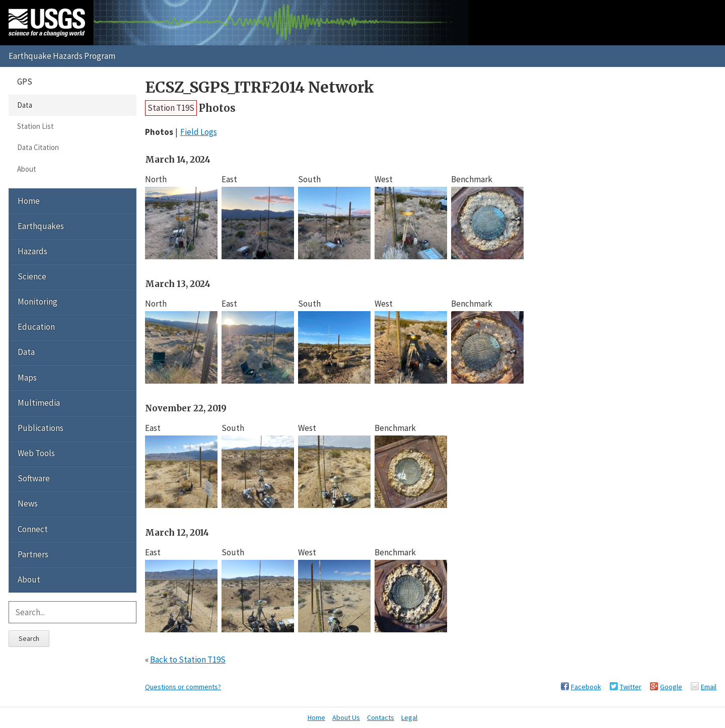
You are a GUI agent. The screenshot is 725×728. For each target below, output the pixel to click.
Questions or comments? (183, 687)
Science (32, 276)
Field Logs (199, 132)
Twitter (631, 687)
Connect (33, 529)
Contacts (381, 717)
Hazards (32, 251)
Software (34, 478)
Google (671, 687)
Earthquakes (41, 226)
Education (36, 327)
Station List (35, 126)
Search (29, 638)
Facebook (586, 687)
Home (29, 201)
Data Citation (38, 147)
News (28, 503)
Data (25, 105)
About (27, 169)
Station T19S (171, 108)
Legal (409, 717)
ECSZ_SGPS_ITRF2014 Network (260, 87)
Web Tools (36, 453)
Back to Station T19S (188, 660)
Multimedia (39, 403)
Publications (41, 428)
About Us (346, 717)
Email (709, 687)
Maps (27, 378)
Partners (33, 554)
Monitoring (38, 302)
